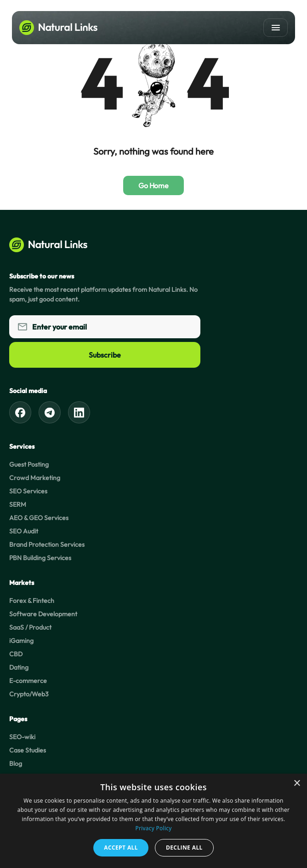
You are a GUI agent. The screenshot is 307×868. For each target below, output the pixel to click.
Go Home (153, 185)
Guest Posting (29, 464)
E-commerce (28, 681)
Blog (16, 764)
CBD (16, 654)
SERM (18, 504)
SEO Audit (24, 531)
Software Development (43, 614)
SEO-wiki (22, 737)
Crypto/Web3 (29, 694)
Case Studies (28, 750)
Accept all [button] (121, 848)
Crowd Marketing (35, 478)
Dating (19, 667)
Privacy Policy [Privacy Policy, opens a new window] (153, 828)
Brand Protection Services (47, 544)
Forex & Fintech (32, 601)
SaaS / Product (30, 627)
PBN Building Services (40, 558)
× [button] (297, 784)
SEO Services (28, 491)
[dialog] (153, 821)
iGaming (21, 641)
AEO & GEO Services (39, 518)
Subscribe (105, 355)
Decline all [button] (184, 848)
